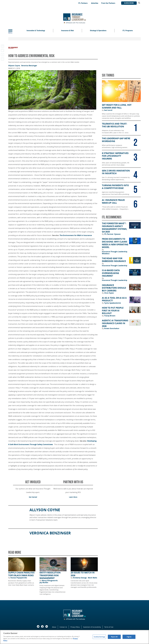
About (54, 627)
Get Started (33, 497)
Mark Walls (92, 578)
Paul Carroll (108, 110)
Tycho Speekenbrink (113, 303)
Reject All (114, 637)
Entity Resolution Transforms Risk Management (50, 575)
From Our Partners (108, 3)
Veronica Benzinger (29, 66)
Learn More (73, 497)
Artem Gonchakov (112, 328)
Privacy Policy (75, 627)
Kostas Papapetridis (19, 578)
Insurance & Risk (67, 31)
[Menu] (13, 31)
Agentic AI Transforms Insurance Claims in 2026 (115, 323)
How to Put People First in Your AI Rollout (113, 311)
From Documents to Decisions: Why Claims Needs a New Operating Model (115, 243)
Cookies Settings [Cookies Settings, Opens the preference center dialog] (99, 637)
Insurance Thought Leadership (115, 252)
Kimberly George (80, 578)
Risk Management (13, 48)
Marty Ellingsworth (50, 581)
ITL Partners (83, 3)
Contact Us (63, 627)
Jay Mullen (44, 582)
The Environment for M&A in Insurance (76, 235)
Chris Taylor (109, 293)
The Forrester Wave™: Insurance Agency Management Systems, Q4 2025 (115, 228)
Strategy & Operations (98, 31)
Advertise (95, 3)
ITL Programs (128, 31)
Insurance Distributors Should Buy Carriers (114, 288)
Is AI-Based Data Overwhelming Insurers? (111, 273)
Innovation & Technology (36, 31)
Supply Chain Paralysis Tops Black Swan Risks (21, 574)
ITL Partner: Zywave (112, 234)
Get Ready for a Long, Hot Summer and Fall (117, 106)
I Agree (129, 637)
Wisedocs (106, 254)
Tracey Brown (110, 316)
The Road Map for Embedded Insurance (114, 260)
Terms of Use (109, 627)
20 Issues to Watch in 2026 (83, 574)
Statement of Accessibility (92, 627)
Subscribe (129, 3)
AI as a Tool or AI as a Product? (114, 299)
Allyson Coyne (14, 66)
